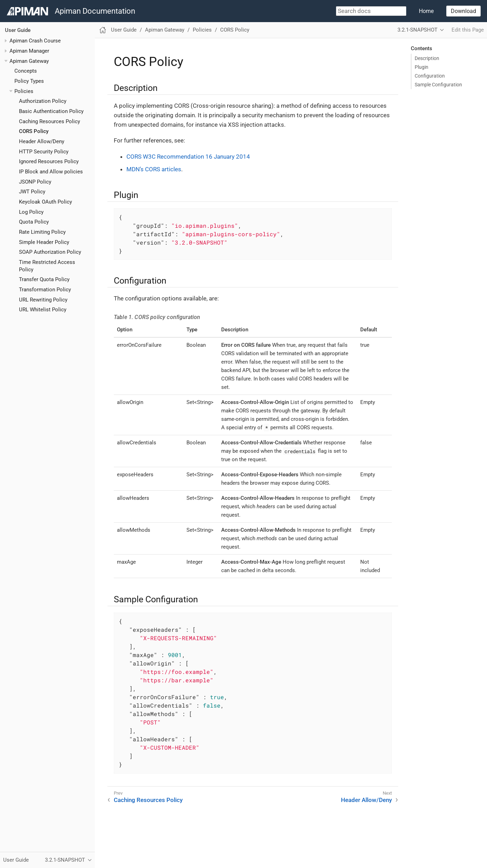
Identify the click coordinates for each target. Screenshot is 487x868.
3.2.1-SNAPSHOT (417, 30)
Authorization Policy (43, 101)
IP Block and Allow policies (51, 172)
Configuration (430, 76)
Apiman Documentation (95, 11)
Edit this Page (468, 30)
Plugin (422, 67)
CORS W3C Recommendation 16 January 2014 (188, 157)
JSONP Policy (35, 182)
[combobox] (371, 11)
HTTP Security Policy (44, 152)
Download (463, 11)
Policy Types (29, 81)
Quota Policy (34, 222)
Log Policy (31, 212)
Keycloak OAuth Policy (45, 202)
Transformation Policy (45, 290)
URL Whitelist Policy (43, 310)
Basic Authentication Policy (51, 111)
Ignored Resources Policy (49, 161)
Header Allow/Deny (42, 141)
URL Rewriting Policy (43, 300)
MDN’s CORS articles (154, 169)
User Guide (18, 30)
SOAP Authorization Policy (50, 252)
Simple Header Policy (44, 242)
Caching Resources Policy (50, 121)
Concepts (26, 71)
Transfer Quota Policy (44, 279)
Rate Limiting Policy (42, 232)
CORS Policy (34, 131)
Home (426, 11)
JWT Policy (32, 192)
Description (427, 58)
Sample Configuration (438, 85)
